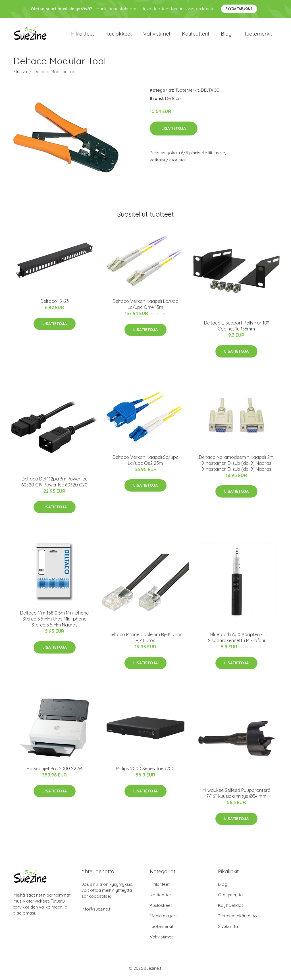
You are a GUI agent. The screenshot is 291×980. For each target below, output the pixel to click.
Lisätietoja (174, 130)
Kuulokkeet (119, 35)
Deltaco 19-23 (55, 303)
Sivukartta (228, 928)
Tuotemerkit (258, 35)
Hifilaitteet (83, 35)
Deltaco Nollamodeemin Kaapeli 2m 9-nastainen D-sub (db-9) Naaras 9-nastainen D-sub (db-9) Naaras (236, 465)
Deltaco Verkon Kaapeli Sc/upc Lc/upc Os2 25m (145, 462)
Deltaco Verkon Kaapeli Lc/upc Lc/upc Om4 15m (145, 306)
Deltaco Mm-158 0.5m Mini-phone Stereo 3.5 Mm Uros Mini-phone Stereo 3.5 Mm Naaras (54, 621)
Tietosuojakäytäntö (237, 918)
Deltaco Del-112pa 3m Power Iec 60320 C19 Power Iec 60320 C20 (54, 483)
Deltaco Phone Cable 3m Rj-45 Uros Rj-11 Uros (145, 639)
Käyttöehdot (230, 907)
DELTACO (210, 92)
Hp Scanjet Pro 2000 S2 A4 (54, 771)
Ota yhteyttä (230, 897)
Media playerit (164, 918)
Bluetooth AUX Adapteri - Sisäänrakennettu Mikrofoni (236, 639)
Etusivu (20, 74)
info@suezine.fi (96, 911)
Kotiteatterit (196, 35)
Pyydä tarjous (239, 9)
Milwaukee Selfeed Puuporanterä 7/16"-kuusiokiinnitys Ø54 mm (236, 795)
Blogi (227, 35)
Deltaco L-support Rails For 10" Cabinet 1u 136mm (236, 328)
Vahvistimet (157, 35)
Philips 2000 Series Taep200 (145, 771)
